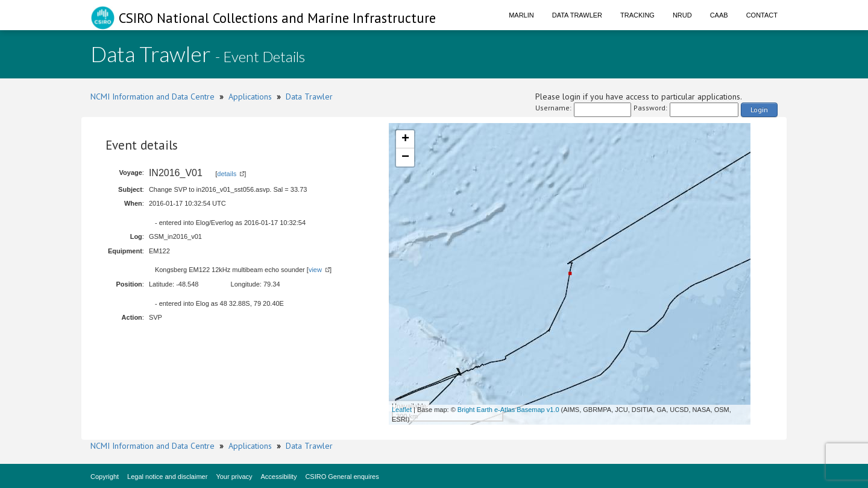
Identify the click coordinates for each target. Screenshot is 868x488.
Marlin (521, 15)
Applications (250, 97)
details (227, 174)
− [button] (405, 157)
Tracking (637, 15)
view (315, 270)
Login (759, 109)
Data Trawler (577, 15)
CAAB (719, 15)
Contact (762, 15)
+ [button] (405, 139)
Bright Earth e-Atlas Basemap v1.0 (508, 410)
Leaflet (402, 410)
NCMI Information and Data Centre (153, 97)
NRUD (682, 15)
